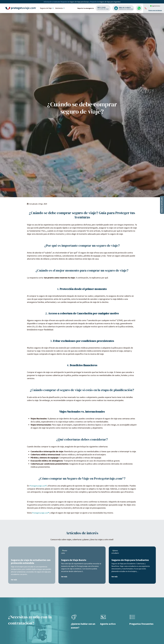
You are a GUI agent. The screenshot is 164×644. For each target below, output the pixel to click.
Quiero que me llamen (155, 10)
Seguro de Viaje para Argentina (110, 2)
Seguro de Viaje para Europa (79, 2)
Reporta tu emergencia (86, 8)
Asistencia (60, 8)
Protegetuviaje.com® (39, 624)
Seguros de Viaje (47, 8)
